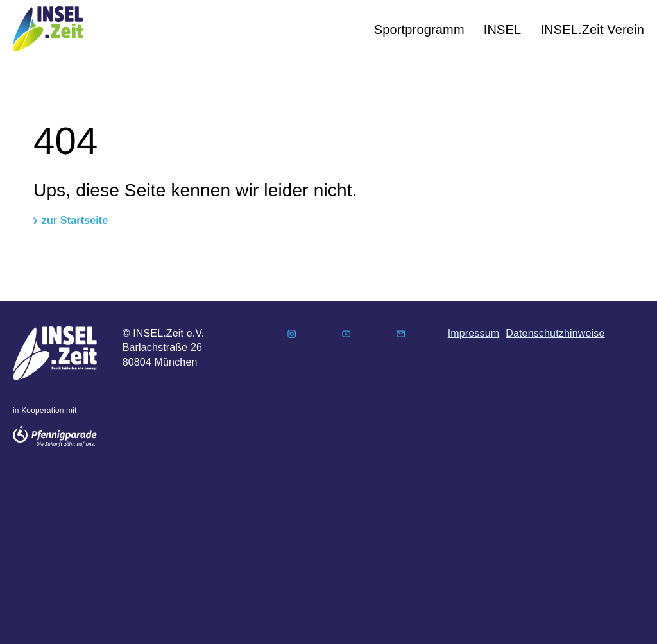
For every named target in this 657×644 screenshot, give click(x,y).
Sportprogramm (419, 30)
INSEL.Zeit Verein (592, 30)
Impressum (474, 333)
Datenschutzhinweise (555, 333)
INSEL (503, 30)
